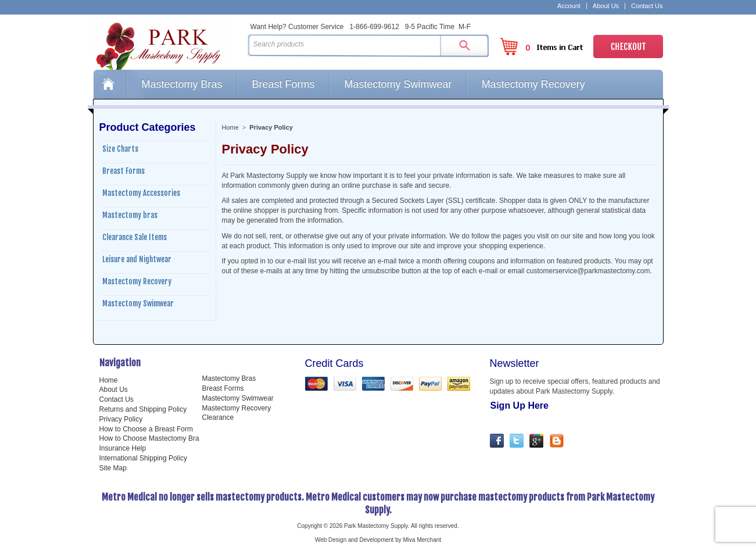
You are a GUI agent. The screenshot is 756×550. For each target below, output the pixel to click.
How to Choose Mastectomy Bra (149, 438)
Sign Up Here (519, 406)
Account (569, 6)
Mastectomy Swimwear (398, 84)
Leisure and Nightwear (137, 259)
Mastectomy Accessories (141, 193)
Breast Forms (284, 84)
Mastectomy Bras (182, 84)
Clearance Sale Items (135, 237)
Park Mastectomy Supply (168, 44)
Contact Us (647, 6)
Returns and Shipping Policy (143, 409)
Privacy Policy (121, 419)
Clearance (218, 417)
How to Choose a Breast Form (146, 429)
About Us (606, 6)
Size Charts (120, 149)
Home (110, 84)
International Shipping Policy (143, 458)
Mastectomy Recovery (533, 84)
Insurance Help (123, 448)
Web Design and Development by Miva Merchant (378, 540)
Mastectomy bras (130, 215)
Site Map (113, 468)
